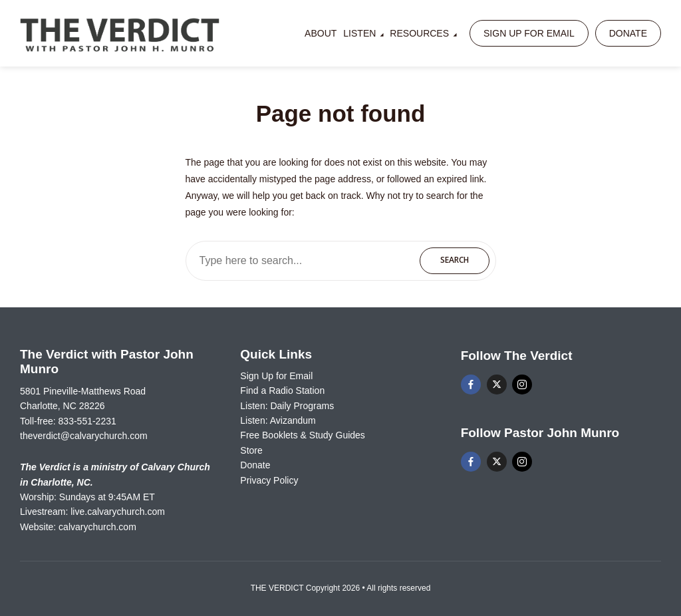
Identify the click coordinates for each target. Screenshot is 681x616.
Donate (628, 33)
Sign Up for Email (529, 33)
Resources (419, 33)
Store (251, 450)
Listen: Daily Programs (287, 406)
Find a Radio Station (282, 390)
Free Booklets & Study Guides (303, 435)
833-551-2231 (87, 421)
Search (455, 260)
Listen (359, 33)
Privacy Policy (269, 480)
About (321, 33)
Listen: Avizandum (278, 420)
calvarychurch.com (97, 527)
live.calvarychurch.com (118, 512)
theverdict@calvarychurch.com (84, 436)
